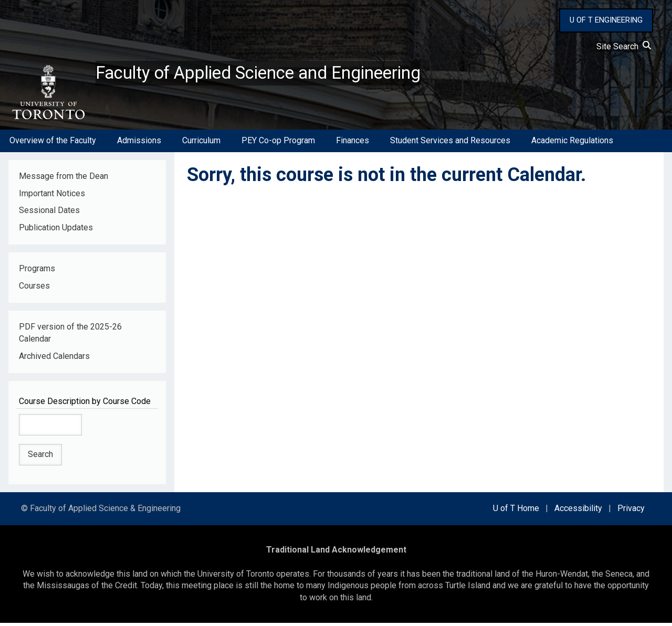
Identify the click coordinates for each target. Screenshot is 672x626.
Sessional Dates (49, 213)
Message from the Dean (64, 179)
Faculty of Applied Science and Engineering (275, 74)
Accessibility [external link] (578, 511)
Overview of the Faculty (53, 144)
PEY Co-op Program (278, 144)
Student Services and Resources (450, 144)
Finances (353, 144)
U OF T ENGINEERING (606, 20)
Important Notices (52, 196)
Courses (34, 289)
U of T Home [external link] (516, 511)
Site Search (624, 46)
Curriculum (201, 144)
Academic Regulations (572, 144)
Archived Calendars (54, 359)
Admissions (139, 144)
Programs (37, 272)
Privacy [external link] (631, 511)
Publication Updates (56, 231)
